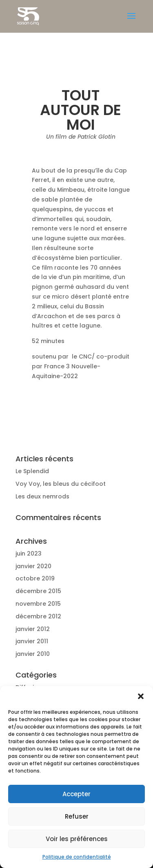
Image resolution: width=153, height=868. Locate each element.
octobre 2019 (35, 578)
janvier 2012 (33, 629)
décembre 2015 (38, 591)
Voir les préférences (77, 839)
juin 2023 (29, 554)
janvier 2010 (33, 654)
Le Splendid (32, 471)
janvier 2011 (32, 641)
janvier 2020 (33, 566)
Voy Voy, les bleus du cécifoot (61, 484)
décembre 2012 (38, 616)
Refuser (77, 816)
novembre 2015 (38, 604)
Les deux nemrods (42, 496)
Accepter (76, 794)
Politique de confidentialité (77, 857)
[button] (141, 696)
